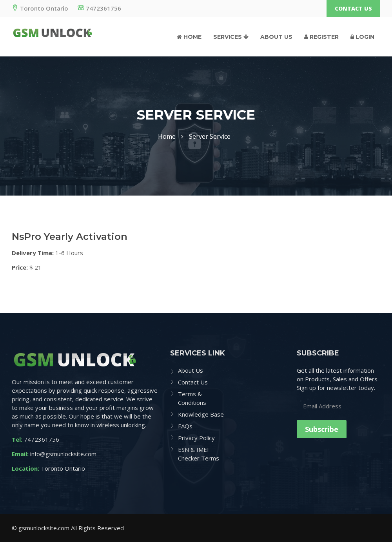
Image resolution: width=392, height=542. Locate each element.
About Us (276, 37)
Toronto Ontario (40, 8)
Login (362, 37)
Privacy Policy (196, 438)
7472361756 (99, 8)
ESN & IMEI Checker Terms (199, 454)
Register (321, 37)
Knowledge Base (201, 414)
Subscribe (322, 429)
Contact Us (353, 8)
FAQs (185, 426)
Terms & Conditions (192, 398)
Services (231, 37)
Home (189, 37)
